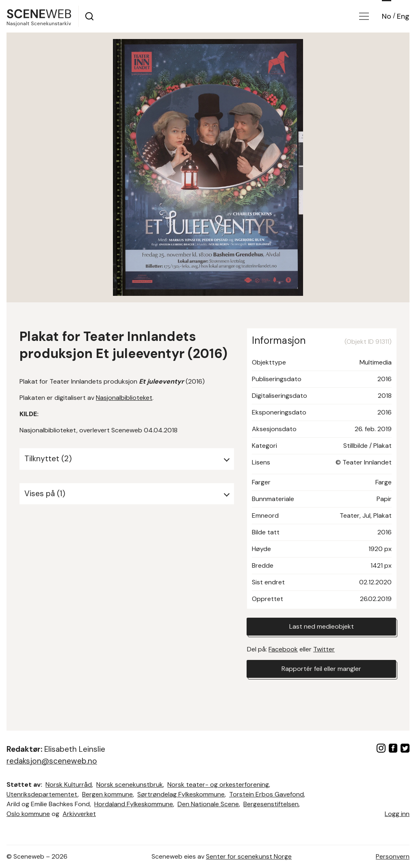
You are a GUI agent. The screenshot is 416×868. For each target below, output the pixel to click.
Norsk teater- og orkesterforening (218, 784)
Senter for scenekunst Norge (249, 856)
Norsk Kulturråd (69, 784)
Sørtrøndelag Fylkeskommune (181, 794)
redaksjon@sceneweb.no (52, 761)
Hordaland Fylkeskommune (134, 804)
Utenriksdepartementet (42, 794)
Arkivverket (79, 814)
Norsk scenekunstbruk (130, 784)
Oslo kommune (28, 814)
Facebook (283, 649)
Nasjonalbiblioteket (124, 398)
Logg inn (397, 814)
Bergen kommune (107, 794)
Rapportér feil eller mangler (321, 669)
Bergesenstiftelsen (271, 804)
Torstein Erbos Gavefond (266, 794)
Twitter (324, 649)
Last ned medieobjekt (322, 626)
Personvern (393, 856)
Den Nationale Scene (208, 804)
